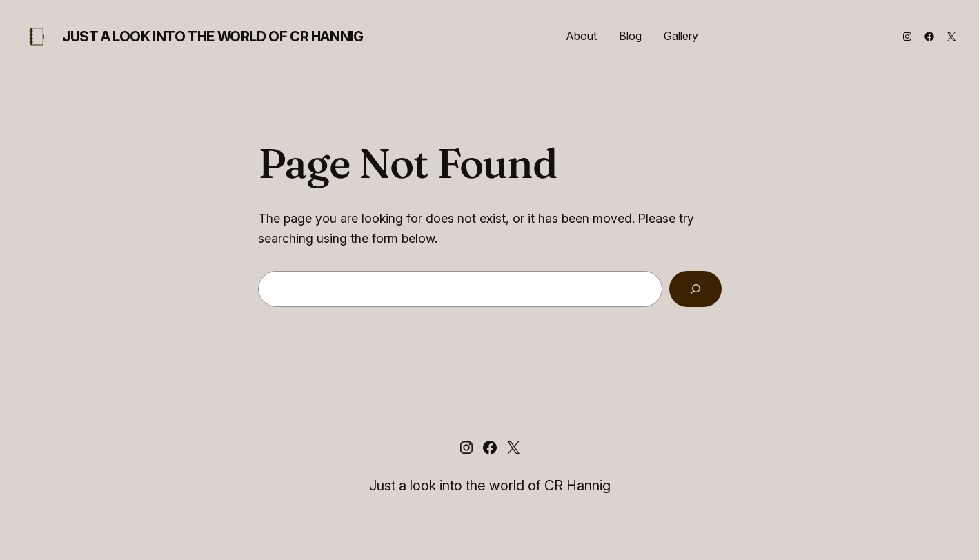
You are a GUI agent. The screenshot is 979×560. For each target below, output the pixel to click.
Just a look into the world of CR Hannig (212, 37)
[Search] (695, 289)
